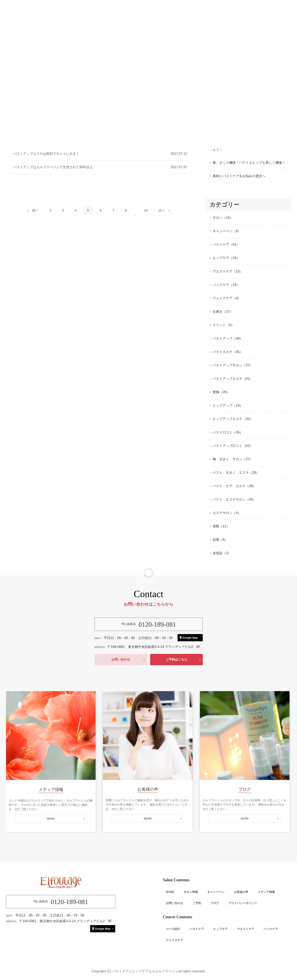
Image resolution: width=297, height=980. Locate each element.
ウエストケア (246, 929)
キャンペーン (216, 892)
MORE (51, 819)
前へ (35, 210)
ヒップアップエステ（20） (233, 419)
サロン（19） (223, 218)
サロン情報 (191, 892)
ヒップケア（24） (226, 258)
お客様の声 (241, 892)
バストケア (197, 929)
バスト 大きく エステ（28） (236, 473)
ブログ (215, 903)
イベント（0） (223, 325)
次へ (162, 210)
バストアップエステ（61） (233, 379)
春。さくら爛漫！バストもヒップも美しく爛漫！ (249, 163)
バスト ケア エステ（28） (234, 486)
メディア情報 (266, 892)
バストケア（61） (226, 244)
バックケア (271, 929)
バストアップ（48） (228, 338)
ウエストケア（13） (228, 271)
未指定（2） (222, 553)
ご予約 (197, 903)
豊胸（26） (221, 392)
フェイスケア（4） (227, 298)
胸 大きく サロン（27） (233, 459)
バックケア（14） (226, 285)
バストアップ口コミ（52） (233, 446)
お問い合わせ (121, 659)
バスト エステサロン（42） (234, 499)
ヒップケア (220, 929)
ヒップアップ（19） (228, 405)
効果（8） (220, 540)
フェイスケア (174, 940)
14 (146, 210)
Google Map (190, 638)
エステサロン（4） (227, 513)
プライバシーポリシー (243, 903)
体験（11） (221, 526)
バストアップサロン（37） (233, 365)
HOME (170, 892)
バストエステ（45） (228, 352)
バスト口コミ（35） (228, 432)
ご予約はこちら (176, 659)
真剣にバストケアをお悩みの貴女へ (239, 176)
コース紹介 (173, 929)
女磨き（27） (223, 312)
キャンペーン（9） (227, 231)
